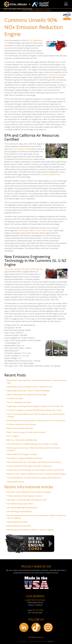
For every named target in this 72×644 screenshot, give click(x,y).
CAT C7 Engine (13, 436)
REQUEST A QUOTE (43, 10)
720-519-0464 (38, 610)
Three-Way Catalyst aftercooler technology (22, 269)
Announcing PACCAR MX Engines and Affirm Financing (29, 466)
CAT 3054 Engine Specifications (20, 512)
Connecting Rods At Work (17, 522)
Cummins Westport (49, 174)
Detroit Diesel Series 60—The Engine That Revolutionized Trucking (34, 462)
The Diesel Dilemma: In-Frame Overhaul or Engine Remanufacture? (34, 478)
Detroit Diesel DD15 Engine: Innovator (22, 454)
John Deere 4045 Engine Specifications (22, 508)
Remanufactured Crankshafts (19, 526)
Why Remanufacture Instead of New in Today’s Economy (30, 387)
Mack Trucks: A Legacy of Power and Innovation (26, 432)
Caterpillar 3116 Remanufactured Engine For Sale (27, 500)
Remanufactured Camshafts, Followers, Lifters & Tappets (30, 530)
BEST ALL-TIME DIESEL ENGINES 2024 (22, 440)
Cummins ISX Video (15, 398)
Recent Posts (15, 375)
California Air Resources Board (20, 149)
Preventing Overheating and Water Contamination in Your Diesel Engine (36, 421)
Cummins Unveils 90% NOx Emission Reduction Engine (29, 492)
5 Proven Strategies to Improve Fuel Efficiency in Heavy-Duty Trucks (34, 410)
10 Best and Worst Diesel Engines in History (25, 496)
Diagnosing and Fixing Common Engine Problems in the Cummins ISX (35, 406)
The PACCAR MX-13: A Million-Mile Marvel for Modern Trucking (32, 444)
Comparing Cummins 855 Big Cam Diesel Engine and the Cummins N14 (36, 470)
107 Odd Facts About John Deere (20, 504)
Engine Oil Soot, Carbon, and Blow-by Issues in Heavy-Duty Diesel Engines (37, 474)
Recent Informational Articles (29, 487)
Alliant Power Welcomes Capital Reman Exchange (27, 395)
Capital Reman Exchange (35, 600)
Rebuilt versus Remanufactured (20, 428)
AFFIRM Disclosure (36, 637)
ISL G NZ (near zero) (54, 75)
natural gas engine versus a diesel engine (36, 230)
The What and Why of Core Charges (21, 424)
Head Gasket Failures (16, 482)
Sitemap (51, 641)
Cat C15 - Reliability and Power (19, 402)
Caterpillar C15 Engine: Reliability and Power (25, 458)
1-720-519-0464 (27, 10)
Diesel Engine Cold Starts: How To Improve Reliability (28, 391)
